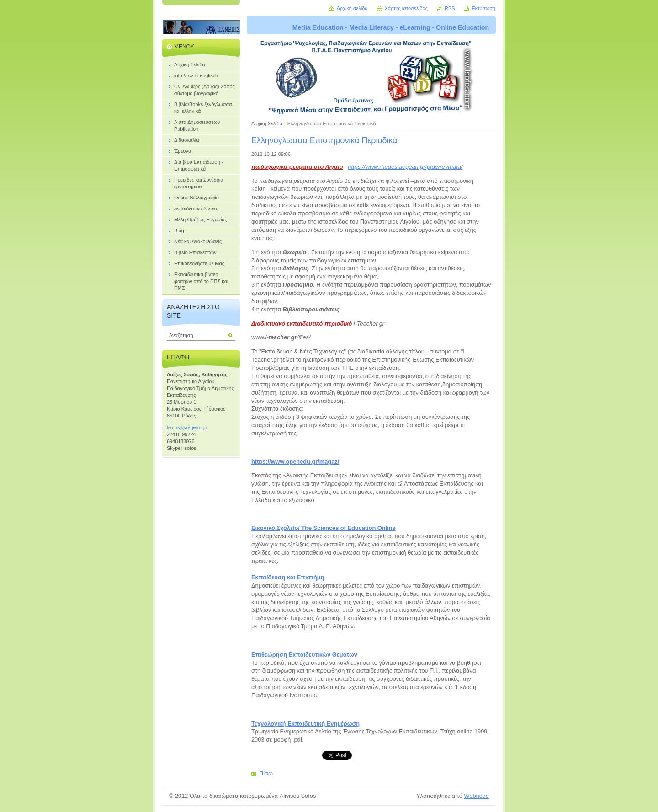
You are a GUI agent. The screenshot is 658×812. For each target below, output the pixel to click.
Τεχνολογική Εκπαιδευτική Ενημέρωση (305, 724)
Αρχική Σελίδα (267, 123)
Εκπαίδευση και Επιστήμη (288, 577)
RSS (450, 8)
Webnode (476, 796)
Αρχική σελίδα (352, 8)
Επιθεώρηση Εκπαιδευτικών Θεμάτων (304, 654)
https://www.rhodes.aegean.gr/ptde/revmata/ (405, 167)
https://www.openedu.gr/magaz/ (295, 462)
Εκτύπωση (483, 8)
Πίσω (266, 773)
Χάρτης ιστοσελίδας (406, 8)
